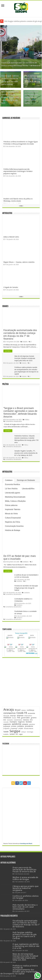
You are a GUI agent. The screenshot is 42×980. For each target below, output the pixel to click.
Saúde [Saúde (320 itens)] (6, 732)
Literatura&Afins (28, 489)
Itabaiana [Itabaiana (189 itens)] (26, 720)
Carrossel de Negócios (11, 118)
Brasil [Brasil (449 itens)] (18, 710)
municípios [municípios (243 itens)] (13, 722)
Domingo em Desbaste (26, 480)
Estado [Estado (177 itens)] (14, 718)
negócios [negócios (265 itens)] (21, 722)
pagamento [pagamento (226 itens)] (7, 724)
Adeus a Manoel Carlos (11, 237)
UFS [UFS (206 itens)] (17, 734)
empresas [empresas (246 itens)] (20, 716)
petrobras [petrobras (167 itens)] (32, 724)
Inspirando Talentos (13, 509)
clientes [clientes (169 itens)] (24, 710)
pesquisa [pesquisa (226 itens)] (25, 724)
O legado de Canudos (11, 287)
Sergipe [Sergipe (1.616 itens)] (15, 731)
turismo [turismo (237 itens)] (12, 734)
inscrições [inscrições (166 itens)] (10, 720)
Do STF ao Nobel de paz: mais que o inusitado (20, 557)
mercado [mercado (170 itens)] (6, 722)
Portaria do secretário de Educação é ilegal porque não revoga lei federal (26, 588)
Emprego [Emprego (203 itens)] (13, 716)
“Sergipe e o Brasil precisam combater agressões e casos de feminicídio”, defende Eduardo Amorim (20, 412)
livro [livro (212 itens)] (31, 720)
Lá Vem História (11, 489)
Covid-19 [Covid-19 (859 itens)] (22, 713)
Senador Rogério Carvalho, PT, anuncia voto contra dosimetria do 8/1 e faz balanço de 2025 (26, 453)
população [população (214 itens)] (7, 726)
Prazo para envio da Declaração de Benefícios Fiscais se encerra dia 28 (24, 870)
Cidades (5, 306)
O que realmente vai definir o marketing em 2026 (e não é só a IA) (26, 946)
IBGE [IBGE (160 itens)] (5, 720)
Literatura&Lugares (13, 493)
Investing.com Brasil (26, 843)
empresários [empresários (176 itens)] (28, 716)
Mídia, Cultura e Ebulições (15, 501)
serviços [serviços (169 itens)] (24, 732)
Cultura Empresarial (13, 518)
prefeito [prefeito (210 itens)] (14, 726)
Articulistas (7, 213)
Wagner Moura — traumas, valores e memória (19, 262)
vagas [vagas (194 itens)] (21, 734)
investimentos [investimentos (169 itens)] (18, 720)
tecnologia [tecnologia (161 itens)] (30, 732)
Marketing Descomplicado (15, 497)
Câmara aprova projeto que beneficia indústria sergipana (26, 888)
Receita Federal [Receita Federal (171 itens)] (29, 728)
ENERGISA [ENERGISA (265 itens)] (7, 718)
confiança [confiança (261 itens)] (30, 710)
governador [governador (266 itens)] (26, 718)
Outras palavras (11, 505)
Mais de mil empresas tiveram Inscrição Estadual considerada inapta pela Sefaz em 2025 (10, 97)
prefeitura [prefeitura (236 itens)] (21, 726)
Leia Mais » (8, 351)
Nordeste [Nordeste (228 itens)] (29, 722)
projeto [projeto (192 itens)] (21, 728)
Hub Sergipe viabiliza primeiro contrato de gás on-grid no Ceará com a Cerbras (25, 935)
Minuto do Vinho (11, 514)
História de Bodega (13, 530)
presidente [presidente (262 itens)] (29, 726)
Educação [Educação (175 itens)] (6, 716)
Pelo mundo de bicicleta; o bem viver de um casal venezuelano (25, 907)
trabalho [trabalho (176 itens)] (6, 734)
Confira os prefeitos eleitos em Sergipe (26, 897)
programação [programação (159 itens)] (14, 728)
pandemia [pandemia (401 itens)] (17, 724)
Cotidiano (9, 480)
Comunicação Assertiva (14, 526)
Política (5, 384)
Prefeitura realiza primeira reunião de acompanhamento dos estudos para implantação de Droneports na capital (33, 95)
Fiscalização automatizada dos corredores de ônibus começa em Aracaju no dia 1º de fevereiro (20, 334)
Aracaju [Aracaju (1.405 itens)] (9, 710)
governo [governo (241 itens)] (34, 718)
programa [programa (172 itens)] (6, 728)
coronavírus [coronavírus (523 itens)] (9, 713)
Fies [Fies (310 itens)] (19, 718)
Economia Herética (13, 484)
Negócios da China (13, 522)
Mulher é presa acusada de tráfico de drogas (25, 878)
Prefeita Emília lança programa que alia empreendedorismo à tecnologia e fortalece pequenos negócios (18, 171)
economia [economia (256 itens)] (31, 713)
